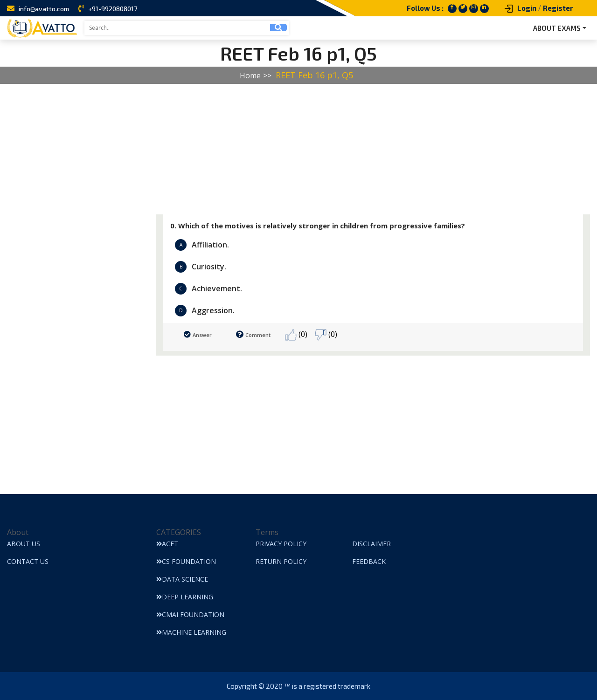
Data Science (182, 579)
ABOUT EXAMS (557, 28)
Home (250, 75)
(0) (296, 335)
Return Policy (281, 561)
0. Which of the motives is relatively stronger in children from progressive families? (318, 226)
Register (558, 8)
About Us (24, 544)
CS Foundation (186, 561)
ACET (167, 544)
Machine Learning (191, 632)
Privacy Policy (281, 544)
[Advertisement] (280, 149)
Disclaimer (371, 544)
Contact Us (28, 561)
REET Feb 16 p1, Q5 (314, 75)
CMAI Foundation (190, 614)
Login (527, 8)
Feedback (369, 561)
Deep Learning (185, 597)
